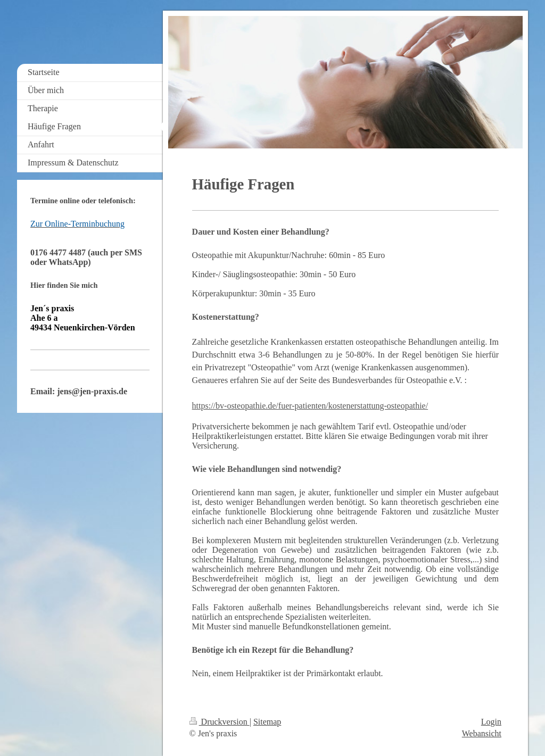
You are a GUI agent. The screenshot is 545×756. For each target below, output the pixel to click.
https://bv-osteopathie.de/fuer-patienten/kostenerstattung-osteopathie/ (310, 406)
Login (491, 722)
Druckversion (220, 722)
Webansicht (482, 733)
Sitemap (267, 722)
